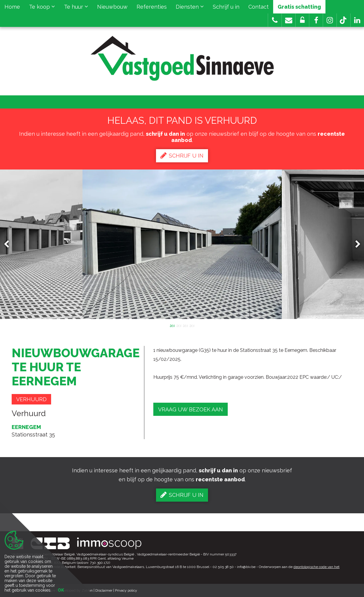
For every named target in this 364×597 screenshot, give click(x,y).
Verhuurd (31, 399)
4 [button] (192, 325)
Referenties (152, 7)
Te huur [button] (76, 7)
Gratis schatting (299, 7)
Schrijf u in (226, 7)
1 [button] (172, 325)
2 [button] (179, 325)
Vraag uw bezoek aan (191, 409)
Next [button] (355, 244)
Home (12, 7)
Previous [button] (9, 244)
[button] (316, 20)
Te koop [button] (42, 7)
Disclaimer (104, 590)
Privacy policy (126, 590)
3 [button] (185, 325)
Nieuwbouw (112, 7)
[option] (182, 244)
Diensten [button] (190, 7)
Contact (259, 7)
